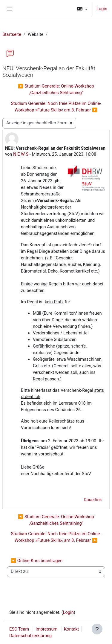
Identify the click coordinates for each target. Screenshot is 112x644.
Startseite (12, 34)
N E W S (21, 154)
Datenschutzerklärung (30, 636)
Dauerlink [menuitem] (93, 500)
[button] (82, 9)
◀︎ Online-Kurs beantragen (37, 561)
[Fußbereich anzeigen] (97, 629)
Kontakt (71, 629)
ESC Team (19, 629)
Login (102, 9)
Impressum (47, 629)
